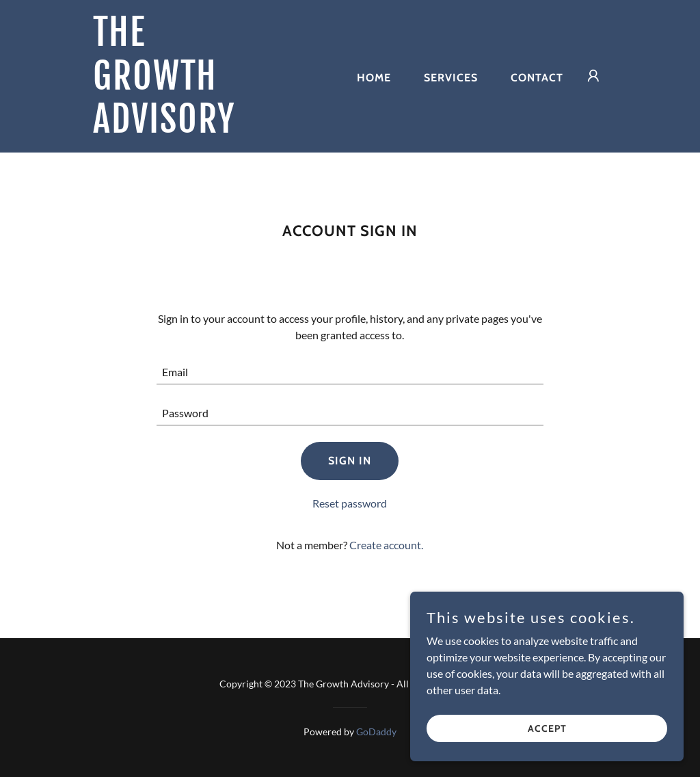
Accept (547, 728)
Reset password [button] (350, 503)
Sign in (350, 461)
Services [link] (451, 78)
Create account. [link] (386, 545)
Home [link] (374, 78)
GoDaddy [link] (376, 732)
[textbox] (350, 372)
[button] (593, 76)
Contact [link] (537, 78)
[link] (183, 128)
